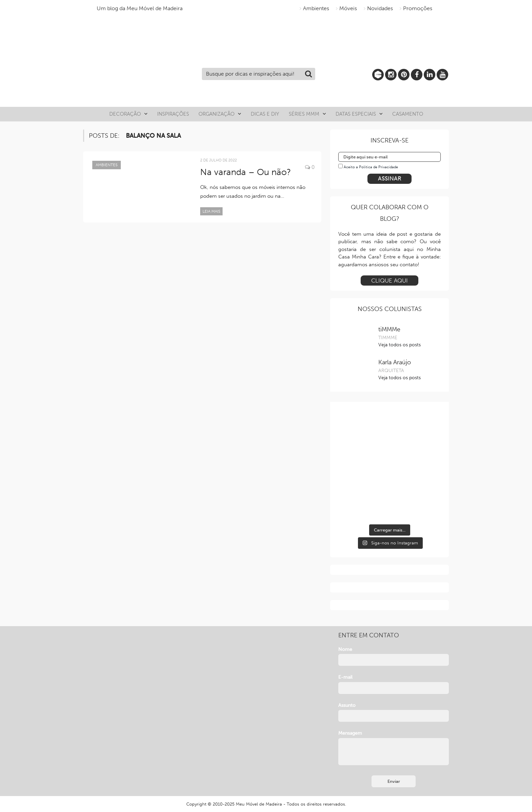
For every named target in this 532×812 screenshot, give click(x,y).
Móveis (348, 8)
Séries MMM (304, 114)
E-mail (345, 677)
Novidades (380, 8)
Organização (216, 114)
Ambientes (316, 8)
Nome (345, 649)
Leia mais (211, 211)
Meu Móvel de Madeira (259, 804)
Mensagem (350, 733)
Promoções (418, 8)
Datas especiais (356, 114)
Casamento (408, 114)
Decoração (125, 114)
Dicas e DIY (265, 114)
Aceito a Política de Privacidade (371, 167)
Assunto (347, 705)
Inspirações (173, 114)
